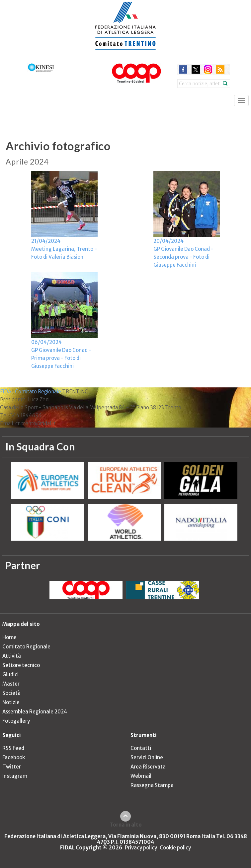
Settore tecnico (21, 665)
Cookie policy (175, 848)
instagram (208, 69)
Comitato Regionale (26, 647)
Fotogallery (16, 721)
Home (9, 637)
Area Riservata (148, 767)
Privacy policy (141, 848)
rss (220, 69)
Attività (12, 656)
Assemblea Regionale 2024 (35, 712)
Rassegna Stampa (152, 785)
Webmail (141, 776)
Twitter (12, 767)
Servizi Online (147, 757)
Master (11, 684)
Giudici (10, 674)
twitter (196, 69)
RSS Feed (13, 748)
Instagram (15, 776)
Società (11, 693)
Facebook (14, 757)
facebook (183, 69)
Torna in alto (126, 825)
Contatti (141, 748)
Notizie (11, 702)
